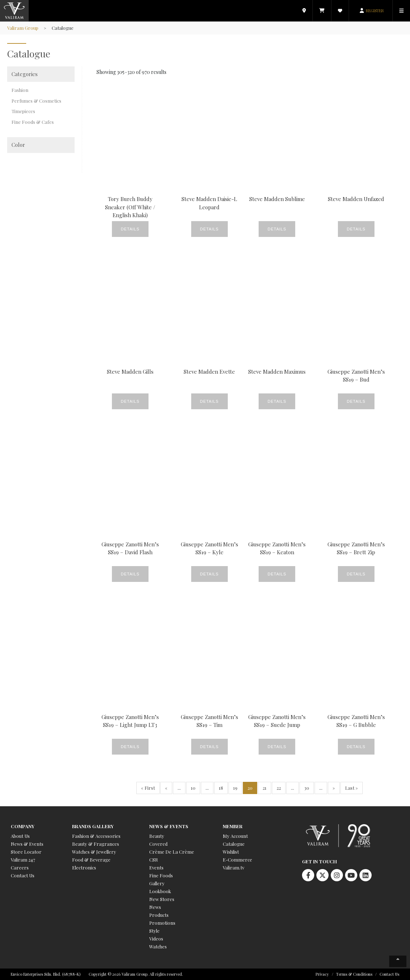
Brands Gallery (93, 826)
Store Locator (26, 852)
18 (221, 788)
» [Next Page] (334, 788)
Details (130, 229)
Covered (158, 844)
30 (307, 788)
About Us (20, 836)
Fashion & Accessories (96, 836)
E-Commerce (237, 860)
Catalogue (234, 844)
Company (23, 826)
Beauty (157, 836)
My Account (235, 836)
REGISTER (375, 11)
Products (159, 915)
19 (235, 788)
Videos (156, 939)
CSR (154, 860)
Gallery (157, 883)
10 (193, 788)
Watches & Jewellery (94, 852)
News (155, 907)
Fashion (20, 90)
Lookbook (160, 891)
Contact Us (23, 875)
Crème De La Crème (172, 852)
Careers (20, 867)
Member (233, 826)
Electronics (84, 867)
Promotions (162, 923)
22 (279, 788)
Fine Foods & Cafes (33, 122)
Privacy (322, 974)
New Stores (162, 899)
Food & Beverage (91, 860)
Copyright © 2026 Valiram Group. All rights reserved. (136, 974)
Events (156, 867)
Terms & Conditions (354, 974)
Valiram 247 (23, 860)
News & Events (27, 844)
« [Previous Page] (166, 788)
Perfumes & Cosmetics (36, 101)
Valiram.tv (234, 867)
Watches (158, 946)
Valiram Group (23, 28)
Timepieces (23, 111)
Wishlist (231, 852)
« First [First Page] (148, 788)
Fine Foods (161, 875)
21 (265, 788)
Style (154, 931)
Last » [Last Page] (352, 788)
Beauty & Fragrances (96, 844)
